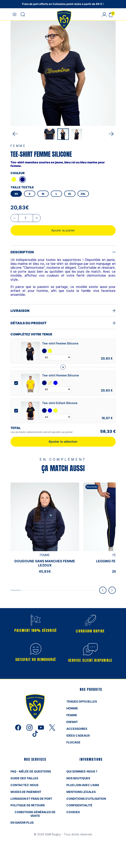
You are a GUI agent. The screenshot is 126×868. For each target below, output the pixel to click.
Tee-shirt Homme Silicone (61, 375)
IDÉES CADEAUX (78, 735)
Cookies (73, 812)
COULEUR (18, 173)
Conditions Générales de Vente (35, 814)
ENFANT (72, 722)
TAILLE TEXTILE (22, 187)
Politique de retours (28, 805)
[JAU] (14, 179)
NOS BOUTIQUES (78, 778)
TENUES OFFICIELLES (82, 701)
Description (22, 252)
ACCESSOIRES (77, 729)
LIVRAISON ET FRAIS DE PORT (31, 799)
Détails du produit (29, 323)
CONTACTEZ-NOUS (24, 785)
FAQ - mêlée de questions (31, 771)
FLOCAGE (73, 742)
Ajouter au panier (63, 230)
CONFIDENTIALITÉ (79, 805)
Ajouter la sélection (63, 442)
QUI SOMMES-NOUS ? (82, 771)
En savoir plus (22, 823)
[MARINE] (22, 179)
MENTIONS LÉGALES (81, 792)
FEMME (72, 715)
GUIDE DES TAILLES (24, 778)
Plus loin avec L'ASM (83, 785)
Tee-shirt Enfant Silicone (60, 403)
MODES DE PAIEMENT (26, 792)
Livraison (20, 311)
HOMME (72, 708)
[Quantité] (26, 218)
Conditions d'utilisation (86, 799)
